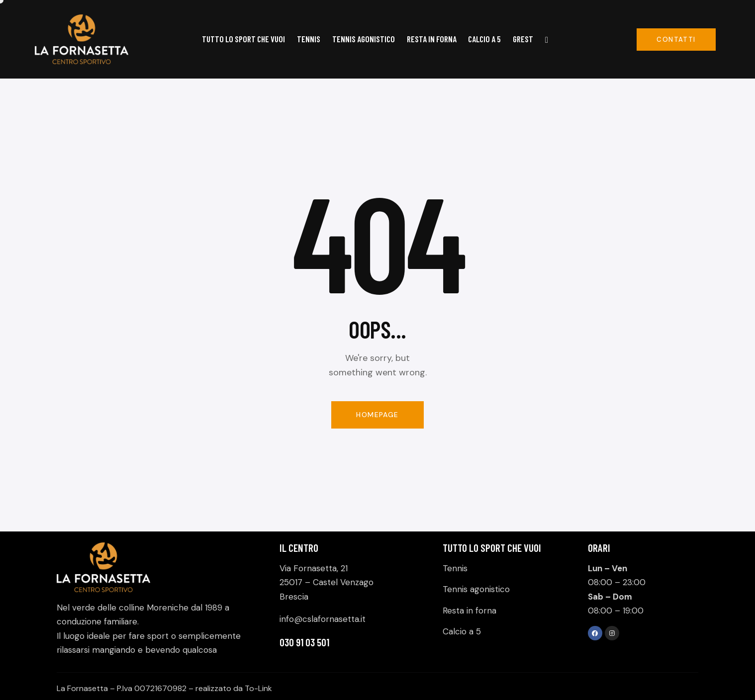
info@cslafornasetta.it (323, 619)
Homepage (377, 415)
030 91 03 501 (304, 642)
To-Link (258, 688)
